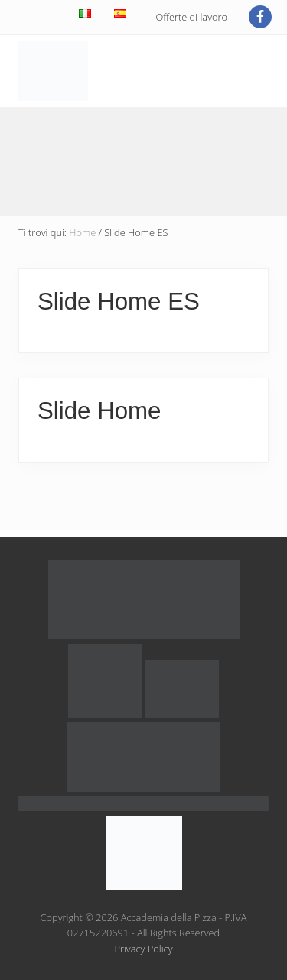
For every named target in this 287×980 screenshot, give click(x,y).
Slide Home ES (119, 302)
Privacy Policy (143, 949)
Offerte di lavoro (192, 17)
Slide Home (99, 411)
